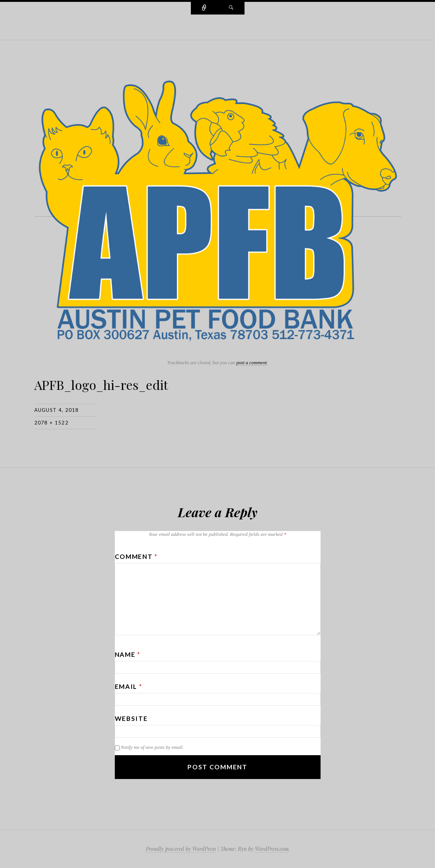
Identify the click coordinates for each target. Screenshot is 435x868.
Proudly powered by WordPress (181, 849)
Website (131, 718)
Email (129, 686)
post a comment (252, 363)
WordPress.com (272, 849)
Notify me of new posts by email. (152, 747)
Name (128, 654)
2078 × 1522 (51, 423)
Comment (136, 557)
